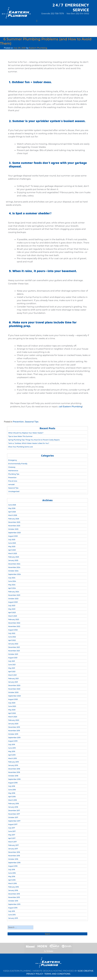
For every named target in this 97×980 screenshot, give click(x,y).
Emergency (13, 460)
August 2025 (13, 536)
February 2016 (13, 887)
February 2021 (13, 678)
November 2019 (14, 731)
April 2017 (12, 838)
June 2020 (12, 706)
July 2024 (12, 578)
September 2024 (14, 574)
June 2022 (12, 637)
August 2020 (13, 699)
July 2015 (12, 911)
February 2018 (13, 804)
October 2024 (13, 571)
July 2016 (12, 870)
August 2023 (13, 602)
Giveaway (12, 467)
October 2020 (13, 692)
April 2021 (12, 672)
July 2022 (12, 633)
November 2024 (14, 567)
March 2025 (13, 553)
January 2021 (13, 682)
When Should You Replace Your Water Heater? (26, 433)
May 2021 (12, 668)
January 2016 (13, 890)
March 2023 (13, 616)
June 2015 (12, 915)
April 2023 (12, 612)
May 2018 (12, 793)
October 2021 (13, 654)
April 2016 (12, 880)
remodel (11, 484)
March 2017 (12, 842)
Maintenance (13, 471)
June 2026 (12, 505)
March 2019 (12, 758)
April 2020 (12, 713)
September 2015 (14, 904)
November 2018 (14, 772)
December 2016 (14, 852)
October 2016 (13, 859)
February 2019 (13, 762)
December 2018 (14, 769)
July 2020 (12, 703)
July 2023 (12, 606)
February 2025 (14, 557)
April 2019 (12, 755)
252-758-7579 (57, 14)
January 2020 (13, 724)
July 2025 (12, 540)
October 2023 (13, 599)
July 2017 (12, 828)
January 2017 (13, 849)
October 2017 (13, 817)
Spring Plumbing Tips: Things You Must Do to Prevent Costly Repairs (34, 440)
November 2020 (14, 689)
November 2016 (14, 856)
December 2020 (14, 685)
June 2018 (12, 790)
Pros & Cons (13, 481)
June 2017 (12, 831)
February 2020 (14, 720)
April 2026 (12, 512)
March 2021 (12, 675)
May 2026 (12, 508)
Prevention (18, 422)
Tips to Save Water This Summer (20, 436)
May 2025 (12, 547)
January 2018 (13, 807)
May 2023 (12, 609)
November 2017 (14, 814)
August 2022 (13, 630)
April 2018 (12, 797)
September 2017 (14, 821)
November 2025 (14, 526)
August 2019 (13, 741)
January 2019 (13, 765)
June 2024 (12, 581)
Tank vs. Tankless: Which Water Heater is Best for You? (29, 443)
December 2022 (14, 623)
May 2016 (12, 876)
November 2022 (14, 626)
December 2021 (14, 647)
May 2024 (12, 585)
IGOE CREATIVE (86, 971)
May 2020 (12, 710)
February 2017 (13, 845)
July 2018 (12, 786)
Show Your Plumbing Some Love (21, 447)
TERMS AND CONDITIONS (57, 974)
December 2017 (14, 810)
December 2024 (14, 564)
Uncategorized (14, 491)
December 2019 (14, 727)
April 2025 (12, 550)
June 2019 (12, 748)
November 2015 (14, 897)
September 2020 (14, 696)
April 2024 (12, 588)
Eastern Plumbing (38, 48)
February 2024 (14, 592)
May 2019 (12, 751)
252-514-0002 (82, 14)
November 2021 (14, 651)
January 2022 (13, 644)
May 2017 (12, 835)
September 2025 (14, 533)
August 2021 (13, 658)
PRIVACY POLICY (35, 974)
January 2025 (13, 560)
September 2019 (14, 738)
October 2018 (13, 776)
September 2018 (14, 779)
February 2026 (14, 519)
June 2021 (12, 665)
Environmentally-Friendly (18, 464)
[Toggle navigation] (37, 21)
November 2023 (14, 595)
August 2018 (13, 783)
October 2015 (13, 901)
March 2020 (13, 717)
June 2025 (12, 543)
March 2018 (12, 800)
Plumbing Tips (14, 474)
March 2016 (12, 883)
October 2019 (13, 734)
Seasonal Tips (32, 422)
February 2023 (14, 619)
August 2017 (13, 824)
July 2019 (12, 744)
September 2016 (14, 863)
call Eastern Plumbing (70, 407)
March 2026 (13, 515)
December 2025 (14, 522)
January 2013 (13, 918)
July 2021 (12, 661)
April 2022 (12, 640)
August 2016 (13, 866)
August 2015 (13, 908)
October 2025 (13, 529)
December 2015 (14, 894)
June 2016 (12, 873)
